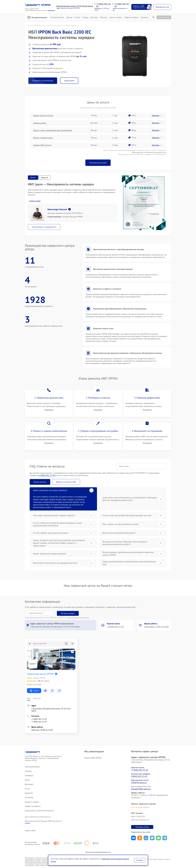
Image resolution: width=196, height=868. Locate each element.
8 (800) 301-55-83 (139, 776)
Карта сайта (30, 830)
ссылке (28, 823)
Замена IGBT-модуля (42, 145)
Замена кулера (40, 123)
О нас (77, 17)
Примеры (29, 776)
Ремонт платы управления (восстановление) (53, 130)
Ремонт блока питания (43, 115)
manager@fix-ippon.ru (141, 789)
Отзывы (85, 17)
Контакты (145, 17)
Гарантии (104, 17)
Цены (69, 17)
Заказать (157, 115)
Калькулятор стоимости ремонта (39, 811)
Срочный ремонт (57, 17)
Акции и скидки (116, 17)
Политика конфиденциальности (98, 852)
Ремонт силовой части (43, 138)
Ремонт (33, 177)
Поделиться (133, 838)
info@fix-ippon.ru (139, 782)
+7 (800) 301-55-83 (104, 5)
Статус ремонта (164, 17)
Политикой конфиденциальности (78, 617)
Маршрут (34, 691)
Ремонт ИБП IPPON (93, 758)
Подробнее (49, 410)
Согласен (140, 860)
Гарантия (45, 177)
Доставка (94, 17)
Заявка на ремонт (131, 17)
